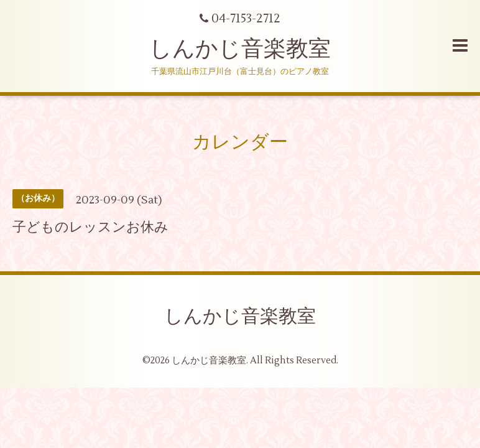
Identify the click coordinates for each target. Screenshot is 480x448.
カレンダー (240, 142)
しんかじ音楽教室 (240, 49)
